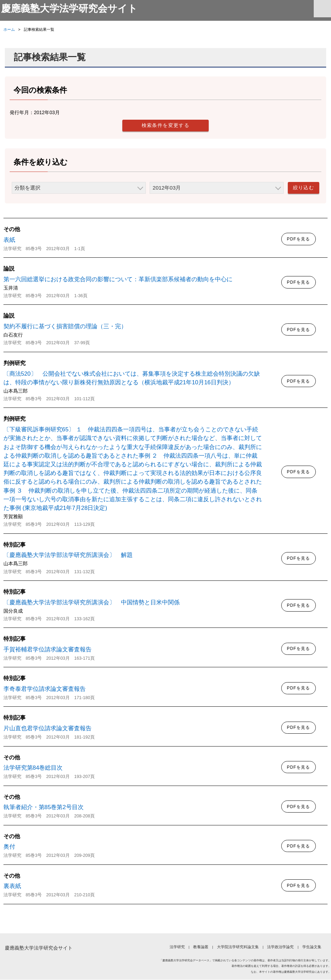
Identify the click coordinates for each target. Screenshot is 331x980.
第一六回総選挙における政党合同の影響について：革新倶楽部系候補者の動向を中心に (118, 280)
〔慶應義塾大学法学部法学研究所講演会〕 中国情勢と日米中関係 (92, 603)
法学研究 (177, 947)
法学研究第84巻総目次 (33, 768)
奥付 (9, 847)
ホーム (9, 30)
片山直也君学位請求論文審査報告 (48, 729)
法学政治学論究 (280, 947)
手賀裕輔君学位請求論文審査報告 (48, 650)
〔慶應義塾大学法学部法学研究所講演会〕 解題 (68, 555)
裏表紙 (12, 886)
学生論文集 (312, 947)
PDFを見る (298, 239)
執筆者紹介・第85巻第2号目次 (44, 808)
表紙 (9, 240)
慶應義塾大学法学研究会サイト (72, 9)
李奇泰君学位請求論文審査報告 (45, 689)
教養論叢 (201, 947)
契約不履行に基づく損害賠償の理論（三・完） (65, 327)
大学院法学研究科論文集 (238, 947)
